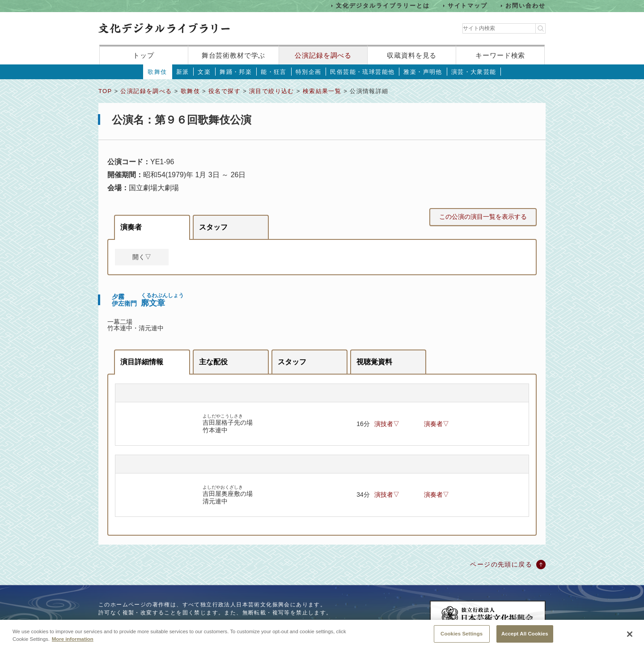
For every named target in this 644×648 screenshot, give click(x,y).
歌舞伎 (157, 72)
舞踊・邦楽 (236, 72)
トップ (144, 55)
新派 (183, 72)
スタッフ (213, 227)
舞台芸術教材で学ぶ (234, 55)
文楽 (204, 72)
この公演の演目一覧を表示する (483, 217)
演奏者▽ (436, 424)
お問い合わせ (525, 6)
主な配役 (213, 362)
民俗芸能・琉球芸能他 (362, 72)
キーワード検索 (500, 55)
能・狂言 (274, 72)
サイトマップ (468, 6)
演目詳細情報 (142, 362)
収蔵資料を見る (412, 55)
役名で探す (225, 91)
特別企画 (309, 72)
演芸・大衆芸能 (474, 72)
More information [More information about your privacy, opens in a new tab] (73, 645)
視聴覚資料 (374, 362)
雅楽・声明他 (423, 72)
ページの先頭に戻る (501, 564)
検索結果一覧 (322, 91)
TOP (105, 91)
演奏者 (131, 227)
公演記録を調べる (323, 55)
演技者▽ (387, 424)
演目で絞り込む (272, 91)
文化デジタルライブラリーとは (383, 6)
